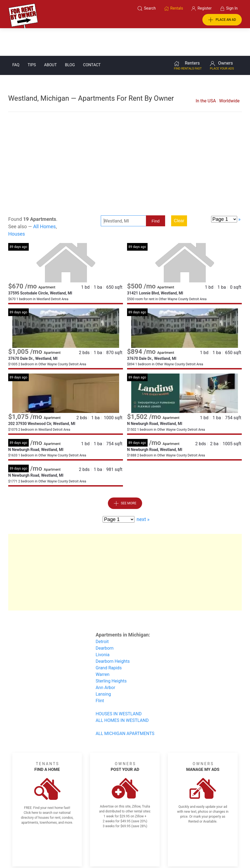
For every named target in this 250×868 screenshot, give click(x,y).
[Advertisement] (125, 134)
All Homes (44, 199)
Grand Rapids (109, 640)
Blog (70, 37)
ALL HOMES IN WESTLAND (122, 693)
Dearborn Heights (113, 634)
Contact (92, 37)
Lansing (103, 666)
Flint (100, 673)
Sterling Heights (111, 653)
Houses (17, 206)
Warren (103, 647)
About (50, 37)
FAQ (16, 37)
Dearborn (104, 620)
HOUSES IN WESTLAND (119, 686)
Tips (32, 37)
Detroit (102, 614)
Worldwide (229, 73)
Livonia (103, 627)
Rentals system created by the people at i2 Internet (188, 850)
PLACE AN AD (222, 20)
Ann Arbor (105, 660)
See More (125, 476)
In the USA (206, 73)
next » (143, 492)
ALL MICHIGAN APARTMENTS (125, 706)
